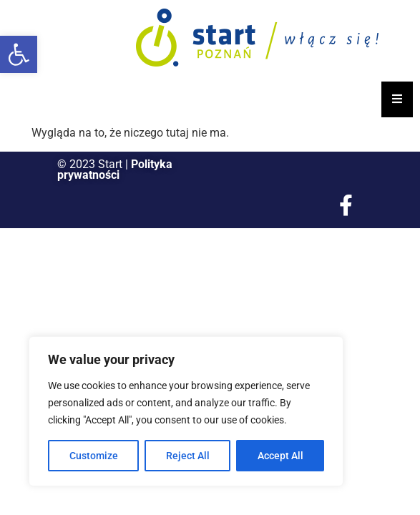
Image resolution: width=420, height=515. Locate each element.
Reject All (188, 456)
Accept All (280, 456)
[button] (19, 54)
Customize (94, 456)
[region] (186, 411)
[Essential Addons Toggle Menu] (397, 99)
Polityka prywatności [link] (115, 170)
